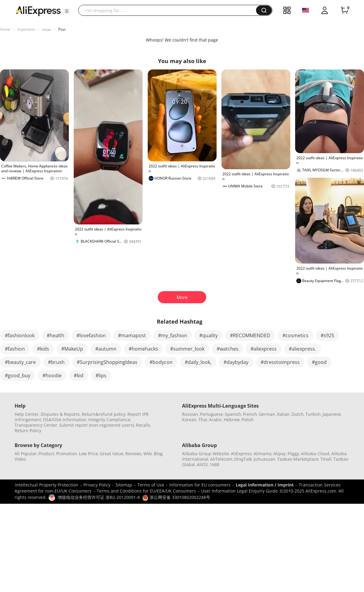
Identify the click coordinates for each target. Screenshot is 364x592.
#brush (56, 362)
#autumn (106, 349)
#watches (227, 349)
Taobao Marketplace (298, 459)
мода (47, 29)
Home (5, 29)
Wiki (148, 454)
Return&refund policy (104, 414)
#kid (79, 375)
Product (46, 454)
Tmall (326, 459)
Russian (190, 414)
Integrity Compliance (109, 420)
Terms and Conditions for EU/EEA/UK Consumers (146, 491)
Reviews (133, 454)
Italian (283, 414)
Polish (248, 420)
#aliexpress (264, 349)
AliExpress (241, 454)
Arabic (216, 420)
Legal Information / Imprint (265, 485)
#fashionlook (20, 335)
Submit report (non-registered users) (97, 425)
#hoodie (52, 375)
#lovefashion (91, 335)
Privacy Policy (97, 485)
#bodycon (161, 362)
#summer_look (187, 349)
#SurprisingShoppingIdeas (107, 362)
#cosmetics (295, 335)
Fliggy (293, 454)
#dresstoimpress (280, 362)
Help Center (27, 414)
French (250, 414)
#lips (101, 375)
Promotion (67, 454)
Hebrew (232, 420)
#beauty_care (20, 362)
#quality (209, 335)
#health (56, 335)
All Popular (26, 454)
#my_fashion (173, 335)
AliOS (202, 464)
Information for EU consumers (200, 485)
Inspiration (26, 29)
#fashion (15, 349)
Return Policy (28, 431)
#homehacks (143, 349)
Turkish (313, 414)
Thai (203, 420)
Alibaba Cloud (315, 454)
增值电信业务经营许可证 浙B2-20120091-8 (99, 497)
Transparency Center (36, 425)
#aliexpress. (302, 349)
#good (319, 362)
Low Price (88, 454)
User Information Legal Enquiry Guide (239, 491)
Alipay (280, 454)
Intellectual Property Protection (47, 485)
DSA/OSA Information (65, 420)
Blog (158, 454)
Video (20, 459)
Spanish (233, 414)
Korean (189, 420)
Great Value (112, 454)
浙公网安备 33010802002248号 (176, 497)
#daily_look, (198, 362)
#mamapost (132, 335)
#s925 (327, 335)
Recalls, (144, 425)
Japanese (332, 414)
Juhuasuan (265, 459)
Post (62, 29)
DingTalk (243, 459)
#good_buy (18, 375)
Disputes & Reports (60, 414)
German (267, 414)
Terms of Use (151, 485)
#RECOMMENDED (250, 335)
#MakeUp (72, 349)
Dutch (298, 414)
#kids (43, 349)
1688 (214, 464)
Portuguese (211, 414)
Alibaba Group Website (206, 454)
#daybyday (236, 362)
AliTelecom (221, 459)
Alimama (263, 454)
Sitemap (124, 485)
